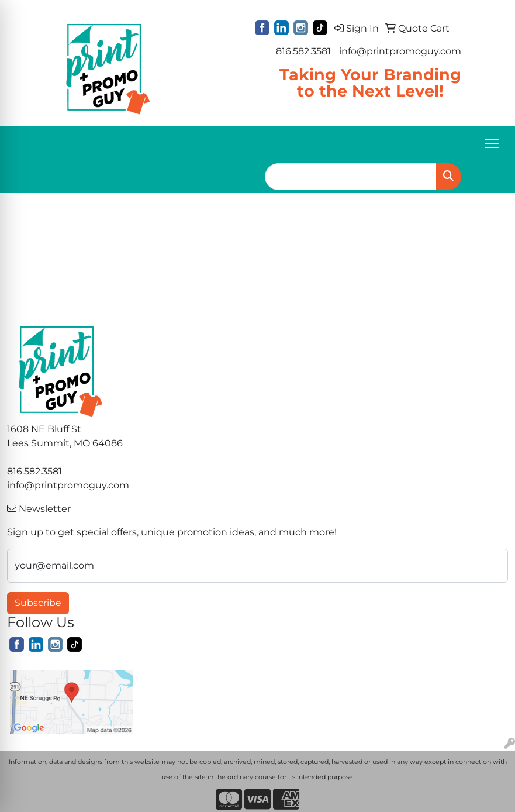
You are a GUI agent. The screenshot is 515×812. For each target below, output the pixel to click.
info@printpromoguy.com (400, 51)
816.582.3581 (303, 51)
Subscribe (38, 603)
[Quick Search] (351, 177)
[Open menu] (492, 143)
